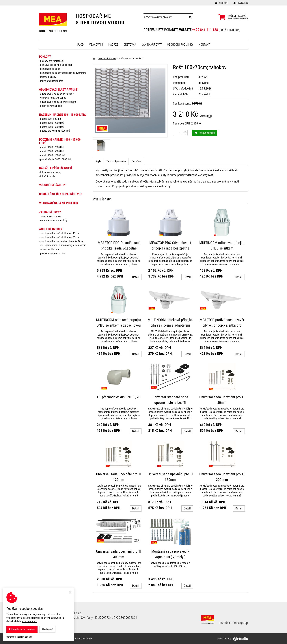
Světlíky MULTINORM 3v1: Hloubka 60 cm (60, 237)
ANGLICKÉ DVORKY (51, 229)
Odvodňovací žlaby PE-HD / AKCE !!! (57, 94)
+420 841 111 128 (205, 30)
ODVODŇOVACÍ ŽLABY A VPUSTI (59, 90)
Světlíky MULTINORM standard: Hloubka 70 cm (62, 241)
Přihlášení (219, 3)
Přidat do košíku (205, 133)
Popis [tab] (98, 161)
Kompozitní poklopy (50, 69)
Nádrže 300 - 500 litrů (51, 119)
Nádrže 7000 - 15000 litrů (53, 155)
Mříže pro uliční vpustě (52, 81)
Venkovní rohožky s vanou (53, 98)
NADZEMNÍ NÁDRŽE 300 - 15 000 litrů (63, 115)
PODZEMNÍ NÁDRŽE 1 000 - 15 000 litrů (60, 141)
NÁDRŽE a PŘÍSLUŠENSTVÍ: (56, 168)
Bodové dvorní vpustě (51, 106)
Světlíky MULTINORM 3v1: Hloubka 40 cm (60, 233)
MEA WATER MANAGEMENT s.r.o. (75, 639)
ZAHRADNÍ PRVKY (50, 212)
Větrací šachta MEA (50, 249)
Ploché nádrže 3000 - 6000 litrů (56, 159)
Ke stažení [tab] (136, 161)
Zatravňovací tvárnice (51, 216)
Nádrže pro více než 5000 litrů (55, 131)
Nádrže (113, 45)
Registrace (238, 3)
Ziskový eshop (232, 639)
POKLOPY (45, 57)
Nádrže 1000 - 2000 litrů (52, 123)
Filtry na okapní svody (51, 172)
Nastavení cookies (51, 622)
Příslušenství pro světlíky (53, 253)
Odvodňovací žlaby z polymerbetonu (58, 102)
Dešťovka (130, 45)
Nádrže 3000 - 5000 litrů (52, 127)
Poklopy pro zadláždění (52, 61)
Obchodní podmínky (180, 45)
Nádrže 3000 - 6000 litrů (52, 151)
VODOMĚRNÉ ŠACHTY (52, 185)
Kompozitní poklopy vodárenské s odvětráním (63, 73)
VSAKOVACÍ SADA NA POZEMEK (59, 203)
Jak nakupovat (152, 45)
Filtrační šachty (48, 176)
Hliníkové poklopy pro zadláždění (57, 65)
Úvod (80, 45)
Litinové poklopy (48, 77)
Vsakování (96, 45)
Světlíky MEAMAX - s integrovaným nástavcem (63, 245)
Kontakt (204, 45)
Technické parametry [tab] (116, 161)
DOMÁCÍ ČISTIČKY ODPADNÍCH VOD (61, 194)
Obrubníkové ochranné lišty (54, 220)
